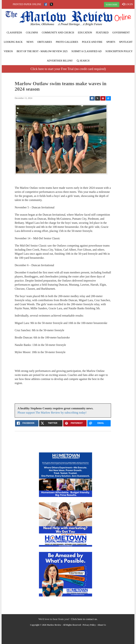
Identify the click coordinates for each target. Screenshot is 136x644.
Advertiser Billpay (60, 61)
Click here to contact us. (84, 619)
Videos (8, 51)
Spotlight (126, 42)
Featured (102, 33)
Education (85, 33)
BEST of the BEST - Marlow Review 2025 (42, 51)
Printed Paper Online (27, 4)
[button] (22, 141)
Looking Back (13, 42)
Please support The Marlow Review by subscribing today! (52, 413)
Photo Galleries (67, 42)
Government (121, 33)
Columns (32, 33)
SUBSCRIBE (112, 5)
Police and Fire (92, 42)
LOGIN (127, 4)
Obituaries (45, 42)
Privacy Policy (89, 625)
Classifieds (14, 33)
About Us (102, 625)
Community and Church (58, 33)
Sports (111, 42)
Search (83, 61)
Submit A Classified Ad (87, 51)
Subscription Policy (119, 51)
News (30, 42)
